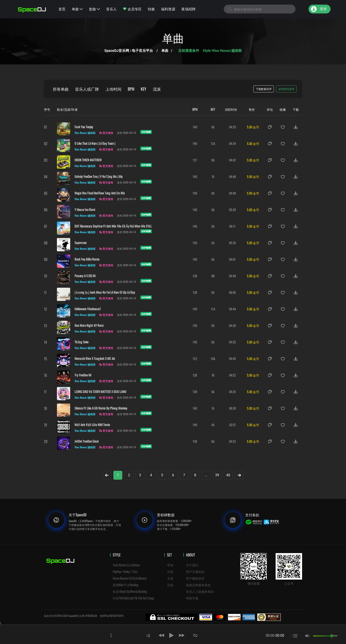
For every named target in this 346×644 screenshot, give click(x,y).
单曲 (77, 9)
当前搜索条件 (189, 51)
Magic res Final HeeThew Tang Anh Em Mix (100, 193)
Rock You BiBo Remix (87, 259)
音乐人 (111, 9)
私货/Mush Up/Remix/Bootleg (130, 591)
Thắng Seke (82, 342)
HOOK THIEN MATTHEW (88, 160)
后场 (170, 585)
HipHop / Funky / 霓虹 (125, 572)
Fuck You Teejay (84, 127)
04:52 (232, 375)
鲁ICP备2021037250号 (112, 616)
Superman (81, 242)
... (206, 475)
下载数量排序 (264, 89)
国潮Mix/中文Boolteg (126, 585)
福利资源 (168, 9)
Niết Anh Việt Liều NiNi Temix (92, 424)
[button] (148, 635)
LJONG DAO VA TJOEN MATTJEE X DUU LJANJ (101, 391)
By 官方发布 (106, 133)
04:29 (232, 127)
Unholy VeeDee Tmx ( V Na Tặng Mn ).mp (99, 176)
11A (213, 309)
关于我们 (192, 565)
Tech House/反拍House (126, 565)
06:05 (232, 292)
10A (213, 359)
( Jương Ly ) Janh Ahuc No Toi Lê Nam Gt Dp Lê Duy (105, 292)
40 (228, 475)
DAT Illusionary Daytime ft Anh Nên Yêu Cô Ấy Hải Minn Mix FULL (113, 226)
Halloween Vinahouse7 (88, 309)
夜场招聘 (188, 9)
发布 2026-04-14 (127, 133)
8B (213, 276)
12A (213, 144)
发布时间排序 (286, 89)
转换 (151, 9)
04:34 (232, 144)
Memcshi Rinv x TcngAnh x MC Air (95, 358)
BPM (132, 89)
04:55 (232, 342)
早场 (170, 565)
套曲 (94, 9)
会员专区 (132, 9)
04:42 (232, 160)
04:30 (232, 326)
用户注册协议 (195, 572)
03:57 (232, 425)
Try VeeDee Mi (83, 375)
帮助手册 (192, 598)
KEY (144, 89)
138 (195, 276)
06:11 (232, 226)
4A (213, 425)
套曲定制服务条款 (198, 585)
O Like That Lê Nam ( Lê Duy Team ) (95, 143)
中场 (170, 572)
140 (195, 127)
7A (213, 177)
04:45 (232, 359)
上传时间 (114, 89)
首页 (62, 9)
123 (195, 359)
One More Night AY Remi (89, 325)
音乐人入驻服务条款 (200, 591)
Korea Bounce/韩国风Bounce (130, 578)
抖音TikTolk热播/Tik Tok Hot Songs (133, 598)
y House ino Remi (85, 209)
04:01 (232, 259)
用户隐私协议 (195, 578)
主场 (170, 578)
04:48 (232, 177)
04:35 (232, 392)
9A (213, 127)
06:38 (232, 408)
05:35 (232, 243)
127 (195, 160)
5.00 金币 (253, 127)
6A (213, 226)
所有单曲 (61, 89)
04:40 (232, 193)
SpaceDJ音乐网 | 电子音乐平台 (129, 51)
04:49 (232, 276)
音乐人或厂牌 (87, 89)
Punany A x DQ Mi (85, 276)
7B (213, 375)
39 (217, 475)
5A (213, 243)
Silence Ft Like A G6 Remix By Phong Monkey (101, 408)
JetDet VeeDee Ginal (86, 441)
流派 (158, 89)
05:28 (232, 210)
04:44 (232, 309)
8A (213, 193)
